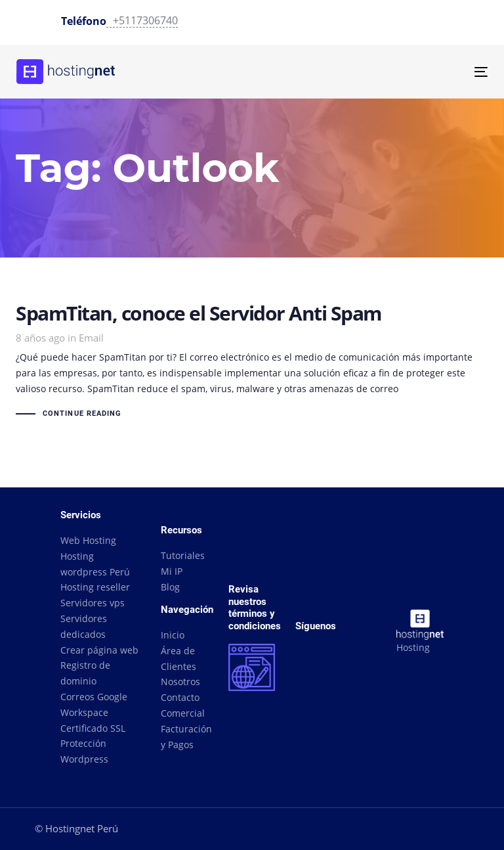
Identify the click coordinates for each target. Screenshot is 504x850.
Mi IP (172, 571)
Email (91, 338)
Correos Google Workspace (94, 705)
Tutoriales (183, 555)
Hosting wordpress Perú (95, 564)
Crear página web (99, 650)
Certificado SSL (93, 728)
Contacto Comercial (183, 705)
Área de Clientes (178, 659)
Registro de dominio (85, 673)
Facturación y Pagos (184, 737)
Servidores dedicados (84, 626)
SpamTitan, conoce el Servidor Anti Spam (252, 363)
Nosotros (180, 682)
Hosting (413, 647)
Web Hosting (88, 540)
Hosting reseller (95, 587)
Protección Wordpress (84, 751)
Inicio (173, 635)
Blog (170, 587)
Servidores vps (93, 603)
